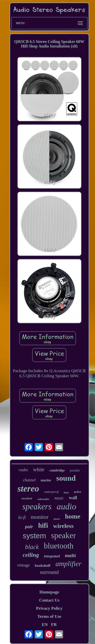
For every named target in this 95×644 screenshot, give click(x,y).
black (32, 547)
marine (46, 480)
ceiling (31, 555)
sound (66, 478)
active (78, 492)
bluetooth (59, 546)
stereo (28, 489)
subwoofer (43, 499)
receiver (27, 498)
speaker (64, 535)
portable (75, 470)
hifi (43, 525)
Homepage (49, 592)
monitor (40, 517)
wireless (63, 526)
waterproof (51, 492)
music (59, 498)
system (34, 536)
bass (66, 492)
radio (23, 470)
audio (66, 506)
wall (73, 498)
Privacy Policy (49, 608)
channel (29, 480)
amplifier (69, 564)
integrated (52, 556)
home (73, 516)
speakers (37, 507)
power (57, 519)
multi (70, 555)
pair (29, 527)
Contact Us (49, 600)
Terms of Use (49, 616)
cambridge (57, 470)
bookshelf (43, 566)
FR (54, 625)
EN (45, 625)
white (39, 469)
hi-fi (22, 517)
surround (49, 572)
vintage (23, 565)
